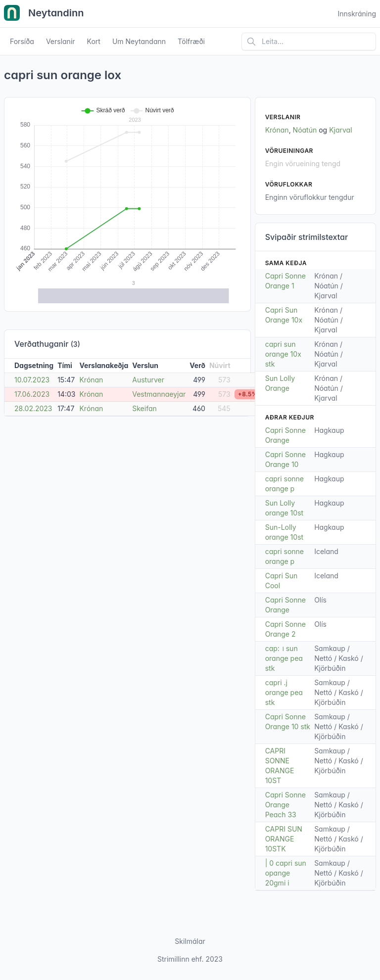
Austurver (148, 380)
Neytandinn (44, 14)
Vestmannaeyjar (159, 394)
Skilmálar (190, 941)
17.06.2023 (32, 394)
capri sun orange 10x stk (283, 354)
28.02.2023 (33, 408)
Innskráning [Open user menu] (357, 14)
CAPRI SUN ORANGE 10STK (284, 839)
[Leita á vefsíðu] (309, 42)
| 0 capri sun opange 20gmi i (286, 873)
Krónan (91, 380)
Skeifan (144, 408)
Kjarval (340, 130)
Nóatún (305, 130)
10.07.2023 (32, 380)
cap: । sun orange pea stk (284, 658)
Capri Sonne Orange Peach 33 (285, 805)
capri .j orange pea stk (284, 692)
